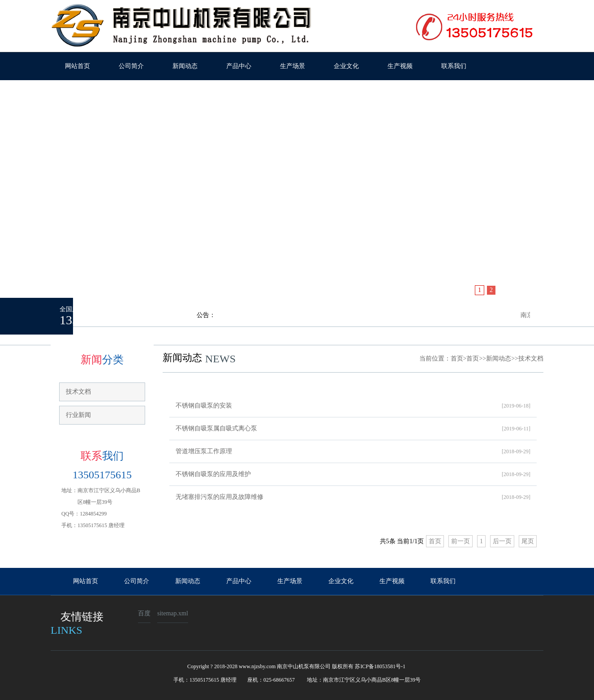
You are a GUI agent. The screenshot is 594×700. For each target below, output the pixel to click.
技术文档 (78, 392)
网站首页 (77, 66)
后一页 (502, 541)
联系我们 (454, 66)
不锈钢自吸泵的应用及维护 (353, 474)
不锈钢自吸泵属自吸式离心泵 (353, 429)
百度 (144, 613)
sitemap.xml (173, 613)
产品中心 (239, 66)
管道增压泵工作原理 (353, 451)
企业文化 (346, 66)
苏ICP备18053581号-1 (380, 666)
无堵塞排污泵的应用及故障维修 (353, 497)
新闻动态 (185, 66)
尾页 (528, 541)
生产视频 (400, 66)
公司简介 (131, 66)
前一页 (461, 541)
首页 (457, 359)
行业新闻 (78, 415)
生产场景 (293, 66)
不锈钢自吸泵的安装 (353, 406)
